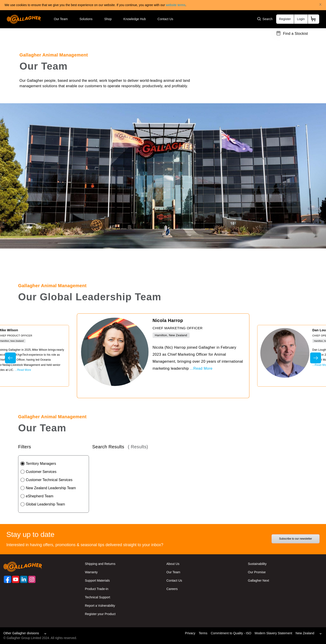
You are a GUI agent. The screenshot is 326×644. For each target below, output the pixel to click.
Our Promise (257, 572)
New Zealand (305, 633)
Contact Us (165, 19)
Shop (108, 19)
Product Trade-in (97, 589)
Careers (172, 589)
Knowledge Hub (135, 19)
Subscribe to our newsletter (296, 539)
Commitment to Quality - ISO (231, 633)
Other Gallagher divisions (21, 633)
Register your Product (100, 614)
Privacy (190, 633)
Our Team (61, 19)
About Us (173, 564)
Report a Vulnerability (100, 606)
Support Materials (97, 581)
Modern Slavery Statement (273, 633)
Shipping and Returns (100, 564)
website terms (176, 5)
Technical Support (97, 597)
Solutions (86, 19)
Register (285, 19)
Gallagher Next (258, 581)
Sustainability (257, 564)
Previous (10, 358)
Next (316, 358)
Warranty (91, 572)
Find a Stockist (295, 34)
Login (301, 19)
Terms (203, 633)
